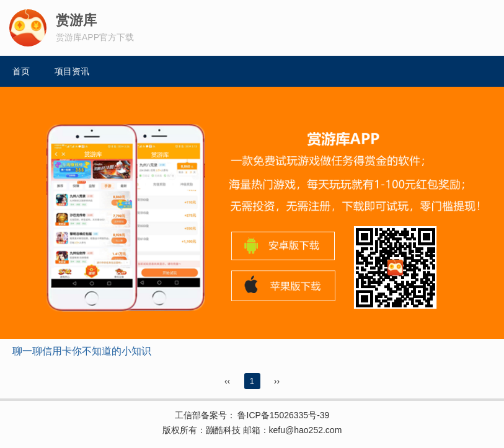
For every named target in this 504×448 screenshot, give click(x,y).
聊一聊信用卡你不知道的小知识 (82, 351)
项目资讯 (72, 71)
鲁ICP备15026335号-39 (283, 415)
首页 (21, 71)
